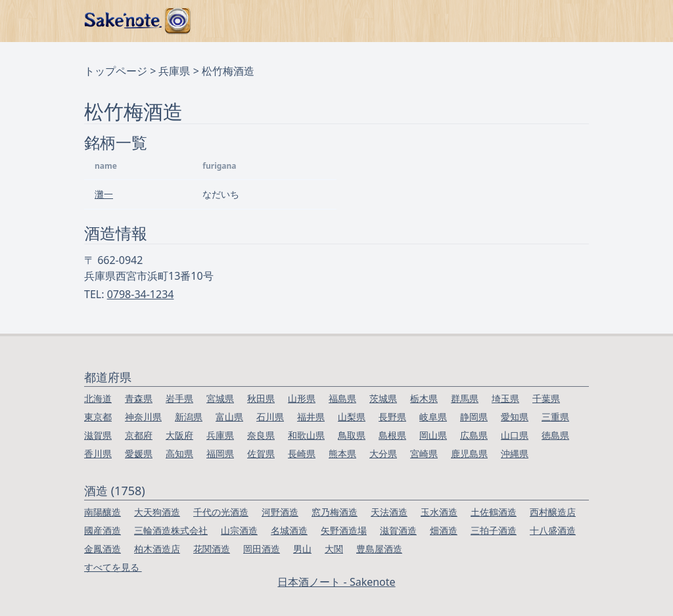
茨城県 (383, 398)
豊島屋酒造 (379, 549)
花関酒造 (212, 549)
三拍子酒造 (494, 530)
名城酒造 (289, 530)
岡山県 (433, 435)
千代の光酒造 (221, 512)
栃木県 (424, 398)
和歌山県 (306, 435)
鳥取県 (352, 435)
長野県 (392, 417)
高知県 (179, 453)
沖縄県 (515, 453)
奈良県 (261, 435)
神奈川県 (143, 417)
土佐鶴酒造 (494, 512)
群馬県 (465, 398)
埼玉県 (505, 398)
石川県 (270, 417)
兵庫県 (174, 71)
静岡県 (474, 417)
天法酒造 (389, 512)
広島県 (474, 435)
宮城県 (220, 398)
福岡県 (220, 453)
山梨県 (352, 417)
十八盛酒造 (553, 530)
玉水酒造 (439, 512)
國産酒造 (103, 530)
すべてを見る (113, 567)
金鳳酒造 (103, 549)
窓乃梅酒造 (335, 512)
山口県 (515, 435)
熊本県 (342, 453)
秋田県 (261, 398)
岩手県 (179, 398)
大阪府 (179, 435)
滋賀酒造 (398, 530)
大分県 (383, 453)
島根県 (392, 435)
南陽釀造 (103, 512)
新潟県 (189, 417)
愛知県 (515, 417)
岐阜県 (433, 417)
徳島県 (555, 435)
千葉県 (546, 398)
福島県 (342, 398)
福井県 (311, 417)
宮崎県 (424, 453)
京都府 (139, 435)
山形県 (302, 398)
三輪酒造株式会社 (171, 530)
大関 (334, 549)
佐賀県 (261, 453)
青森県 (139, 398)
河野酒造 (280, 512)
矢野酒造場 (344, 530)
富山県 (229, 417)
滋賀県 (98, 435)
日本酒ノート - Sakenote (336, 582)
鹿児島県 (469, 453)
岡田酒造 (262, 549)
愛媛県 (139, 453)
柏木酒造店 (157, 549)
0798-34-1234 (141, 294)
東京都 (98, 417)
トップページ (116, 71)
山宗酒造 (239, 530)
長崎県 (302, 453)
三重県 (555, 417)
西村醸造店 (553, 512)
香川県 (98, 453)
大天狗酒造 (157, 512)
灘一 (104, 194)
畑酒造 (444, 530)
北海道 (98, 398)
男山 (302, 549)
